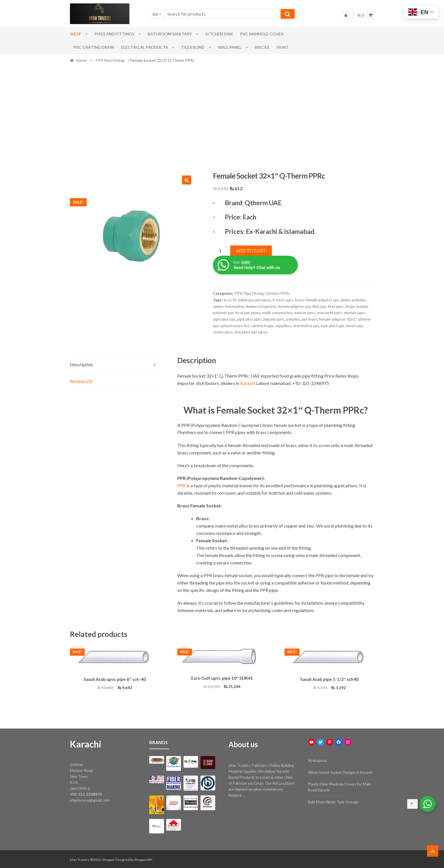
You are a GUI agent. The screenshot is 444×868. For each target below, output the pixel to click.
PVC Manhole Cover (262, 34)
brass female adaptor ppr (317, 300)
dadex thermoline (228, 306)
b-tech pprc (283, 300)
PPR (182, 485)
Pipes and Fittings (114, 34)
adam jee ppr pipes (255, 300)
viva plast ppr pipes (251, 332)
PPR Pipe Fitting (110, 60)
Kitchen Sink (219, 34)
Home (81, 60)
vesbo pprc (223, 332)
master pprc (305, 313)
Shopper (108, 859)
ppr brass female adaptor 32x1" (329, 319)
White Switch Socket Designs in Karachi (340, 771)
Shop (75, 34)
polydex (293, 319)
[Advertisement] (222, 119)
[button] (187, 180)
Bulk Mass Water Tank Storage (333, 801)
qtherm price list (235, 326)
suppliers (283, 326)
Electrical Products (145, 47)
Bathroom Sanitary (170, 34)
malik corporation (277, 313)
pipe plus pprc (249, 319)
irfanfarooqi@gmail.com (90, 799)
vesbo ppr (354, 326)
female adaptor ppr (294, 306)
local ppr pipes (248, 313)
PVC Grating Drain (94, 47)
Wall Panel (230, 47)
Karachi (248, 383)
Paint (282, 47)
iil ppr (350, 306)
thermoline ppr (306, 326)
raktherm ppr (262, 326)
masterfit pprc (330, 313)
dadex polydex (353, 300)
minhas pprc (355, 313)
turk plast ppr (332, 326)
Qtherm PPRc (278, 293)
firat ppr (319, 306)
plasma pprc (274, 319)
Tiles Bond (193, 47)
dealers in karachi (261, 306)
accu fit (230, 300)
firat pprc (336, 306)
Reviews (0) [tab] (81, 381)
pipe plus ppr (224, 319)
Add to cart (251, 250)
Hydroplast (317, 760)
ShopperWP (143, 859)
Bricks (262, 47)
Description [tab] (81, 364)
